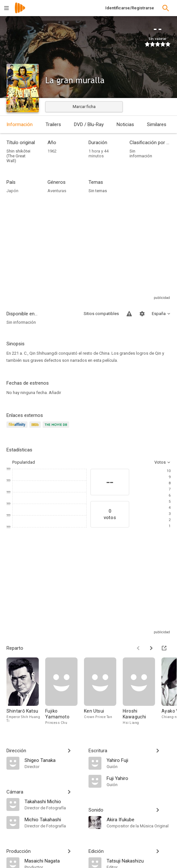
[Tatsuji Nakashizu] (139, 861)
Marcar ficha (84, 107)
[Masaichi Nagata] (53, 861)
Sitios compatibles (101, 314)
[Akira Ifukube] (139, 819)
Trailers (53, 124)
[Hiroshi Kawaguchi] (142, 691)
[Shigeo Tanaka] (53, 760)
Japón (12, 191)
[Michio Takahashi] (53, 819)
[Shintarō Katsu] (26, 691)
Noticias (125, 124)
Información (20, 124)
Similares (157, 124)
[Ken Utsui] (103, 691)
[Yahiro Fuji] (139, 760)
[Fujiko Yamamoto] (65, 691)
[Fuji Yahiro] (139, 778)
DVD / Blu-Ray (89, 124)
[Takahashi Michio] (53, 801)
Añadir (55, 393)
